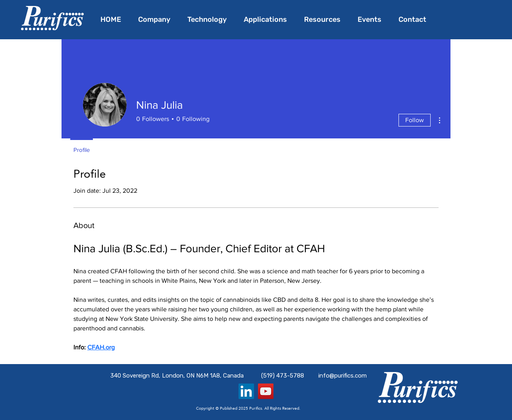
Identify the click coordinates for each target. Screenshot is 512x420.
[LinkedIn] (246, 391)
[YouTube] (266, 391)
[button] (268, 19)
